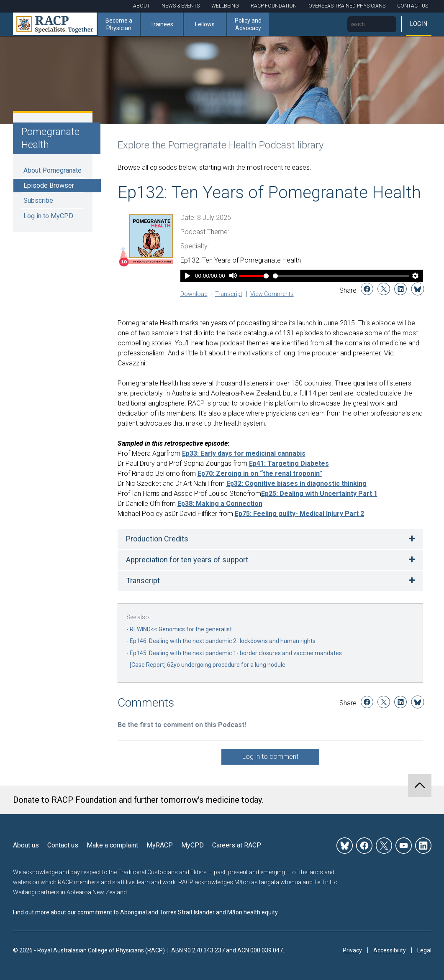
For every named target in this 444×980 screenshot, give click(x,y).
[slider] (341, 276)
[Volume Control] (254, 276)
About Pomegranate (53, 170)
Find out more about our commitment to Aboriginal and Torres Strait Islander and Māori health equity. (146, 912)
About (141, 6)
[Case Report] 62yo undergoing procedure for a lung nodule (208, 665)
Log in (419, 24)
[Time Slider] (341, 276)
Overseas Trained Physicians (347, 6)
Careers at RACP (237, 845)
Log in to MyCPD (48, 216)
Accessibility (390, 950)
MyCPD (192, 845)
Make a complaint (112, 845)
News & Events (181, 6)
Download (194, 294)
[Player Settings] (415, 277)
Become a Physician (119, 24)
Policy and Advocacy (248, 24)
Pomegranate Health (50, 138)
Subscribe (38, 200)
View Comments (272, 294)
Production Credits (157, 539)
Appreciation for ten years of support (187, 560)
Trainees (162, 24)
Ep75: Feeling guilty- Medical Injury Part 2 (299, 514)
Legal (424, 950)
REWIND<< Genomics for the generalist (181, 629)
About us (26, 845)
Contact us (63, 845)
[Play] (188, 277)
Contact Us (413, 6)
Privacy (352, 950)
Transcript (229, 294)
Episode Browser (49, 185)
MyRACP (160, 845)
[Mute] (233, 277)
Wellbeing (225, 6)
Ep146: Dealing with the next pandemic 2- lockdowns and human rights (223, 641)
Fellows (205, 24)
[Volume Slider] (254, 276)
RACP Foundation (274, 6)
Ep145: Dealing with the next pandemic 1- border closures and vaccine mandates (236, 653)
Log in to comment (270, 757)
